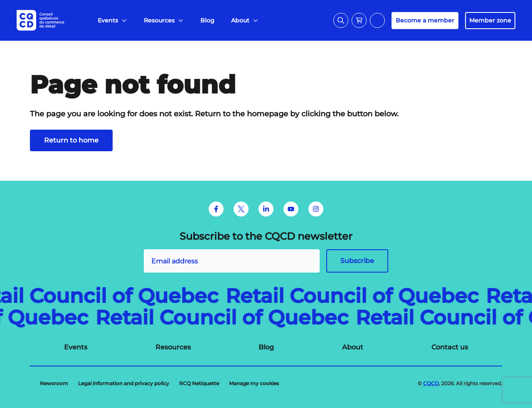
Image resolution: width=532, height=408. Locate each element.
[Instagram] (316, 209)
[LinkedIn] (266, 209)
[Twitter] (241, 209)
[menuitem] (112, 21)
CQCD (431, 383)
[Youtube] (291, 209)
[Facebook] (216, 209)
